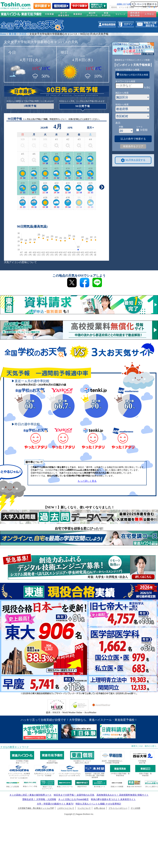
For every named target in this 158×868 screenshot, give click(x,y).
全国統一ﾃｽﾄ (121, 4)
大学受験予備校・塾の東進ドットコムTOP (36, 808)
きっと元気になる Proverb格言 (74, 799)
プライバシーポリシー (118, 808)
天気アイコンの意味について (20, 262)
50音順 (144, 130)
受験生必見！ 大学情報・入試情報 (39, 799)
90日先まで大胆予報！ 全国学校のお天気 (74, 795)
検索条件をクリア (133, 146)
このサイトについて (66, 808)
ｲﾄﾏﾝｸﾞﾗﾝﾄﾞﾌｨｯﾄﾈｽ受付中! (19, 778)
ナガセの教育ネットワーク (15, 747)
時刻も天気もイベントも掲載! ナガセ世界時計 (98, 804)
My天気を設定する (133, 160)
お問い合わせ (100, 808)
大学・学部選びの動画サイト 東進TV (55, 804)
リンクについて (84, 808)
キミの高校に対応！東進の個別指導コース (30, 795)
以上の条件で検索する (133, 139)
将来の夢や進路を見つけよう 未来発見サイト (113, 799)
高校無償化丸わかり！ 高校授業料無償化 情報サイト (123, 795)
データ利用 (135, 808)
